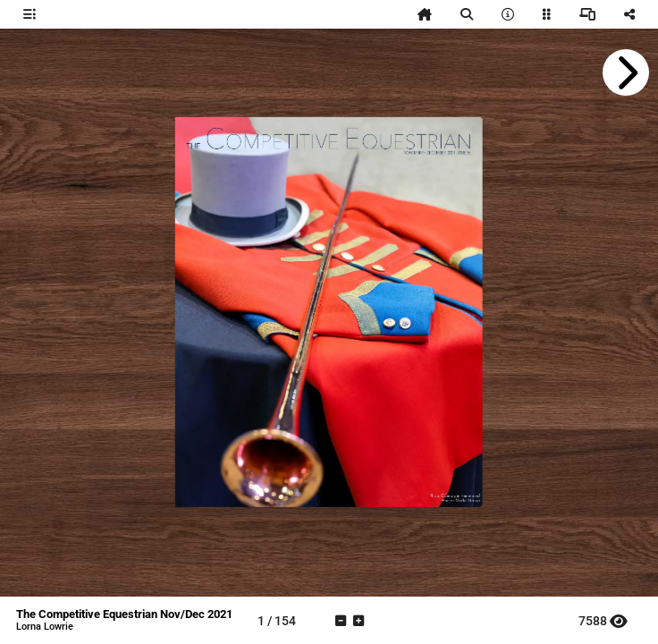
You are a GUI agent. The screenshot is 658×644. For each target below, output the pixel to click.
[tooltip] (30, 14)
